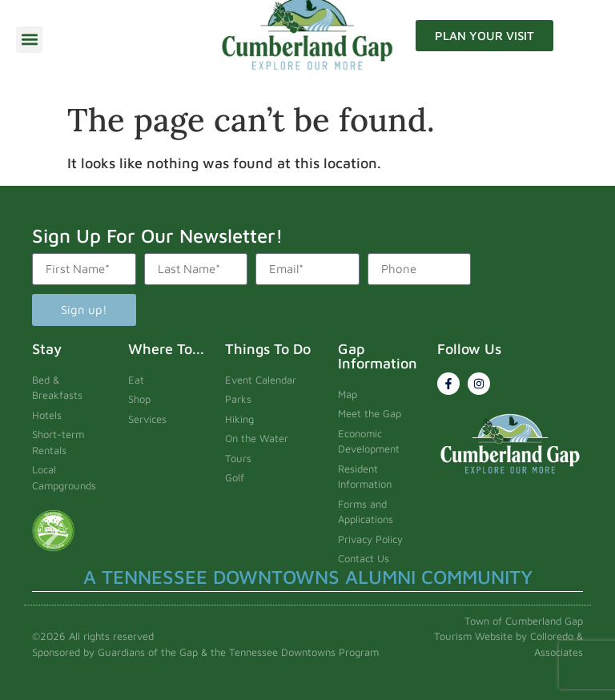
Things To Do (268, 349)
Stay (47, 349)
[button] (29, 40)
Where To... (166, 349)
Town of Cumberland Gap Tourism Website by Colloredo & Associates (508, 636)
